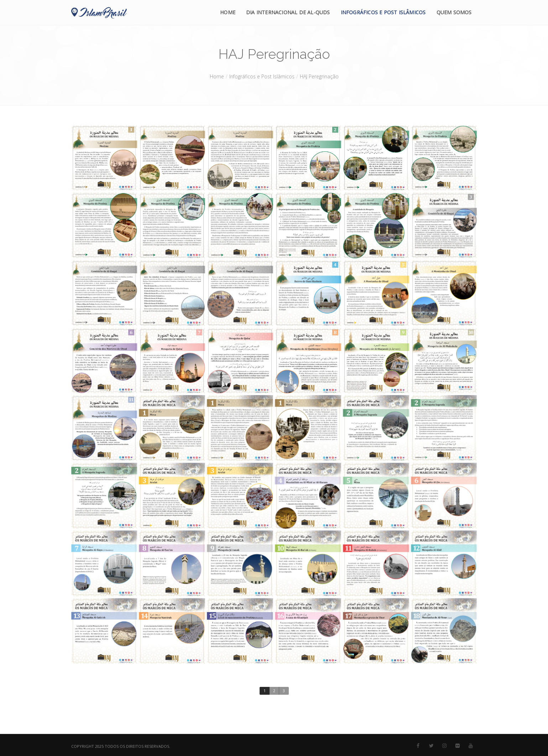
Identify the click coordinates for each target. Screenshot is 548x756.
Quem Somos (454, 12)
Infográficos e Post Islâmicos (383, 12)
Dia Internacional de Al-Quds (288, 12)
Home (228, 12)
